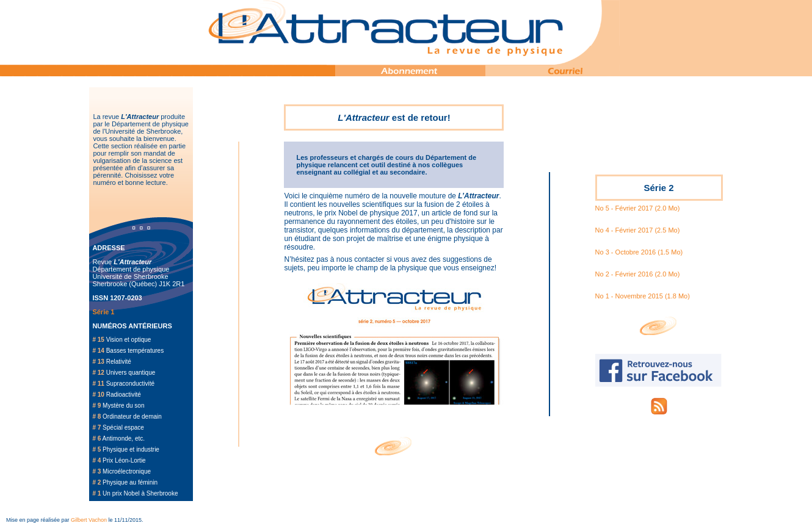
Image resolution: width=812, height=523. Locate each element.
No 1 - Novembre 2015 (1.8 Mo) (643, 296)
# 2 (96, 482)
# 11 (98, 384)
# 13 (98, 362)
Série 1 (103, 312)
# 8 (96, 417)
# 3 (96, 471)
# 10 (98, 395)
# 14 (98, 351)
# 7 (96, 427)
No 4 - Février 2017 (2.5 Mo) (638, 230)
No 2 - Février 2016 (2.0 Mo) (638, 274)
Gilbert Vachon (89, 520)
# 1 (96, 493)
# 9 (96, 406)
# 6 (96, 438)
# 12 (98, 373)
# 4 (96, 460)
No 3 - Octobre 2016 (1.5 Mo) (639, 252)
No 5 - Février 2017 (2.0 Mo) (638, 208)
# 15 (98, 340)
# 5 (96, 449)
